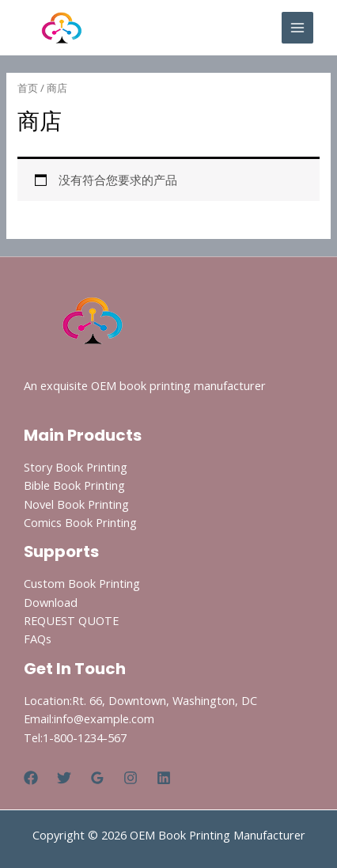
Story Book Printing (76, 467)
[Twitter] (64, 778)
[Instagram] (131, 778)
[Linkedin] (164, 778)
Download (51, 602)
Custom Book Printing (82, 583)
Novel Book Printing (76, 504)
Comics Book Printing (80, 522)
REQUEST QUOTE (71, 620)
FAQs (38, 639)
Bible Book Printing (74, 485)
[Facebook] (31, 778)
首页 (28, 88)
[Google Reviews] (97, 778)
